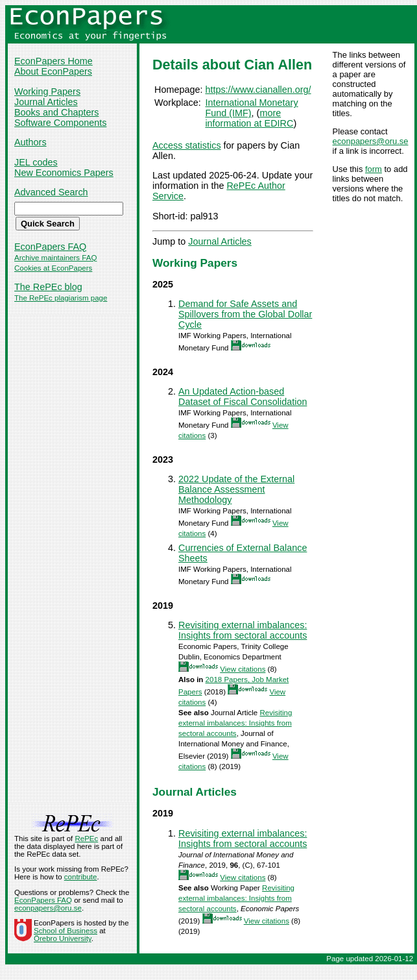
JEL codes (36, 162)
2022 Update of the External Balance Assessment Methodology (236, 489)
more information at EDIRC (249, 118)
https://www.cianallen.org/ (258, 90)
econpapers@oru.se (371, 141)
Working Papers (47, 92)
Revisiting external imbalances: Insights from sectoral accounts (243, 630)
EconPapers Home (54, 61)
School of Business (66, 931)
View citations (243, 669)
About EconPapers (53, 71)
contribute (81, 877)
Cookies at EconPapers (53, 268)
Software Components (60, 123)
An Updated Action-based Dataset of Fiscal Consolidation (243, 397)
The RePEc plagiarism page (61, 298)
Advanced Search (51, 192)
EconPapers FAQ (50, 247)
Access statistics (187, 145)
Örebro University (63, 938)
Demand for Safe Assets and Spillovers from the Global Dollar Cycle (245, 314)
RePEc (86, 839)
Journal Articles (46, 102)
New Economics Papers (64, 173)
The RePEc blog (48, 287)
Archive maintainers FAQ (55, 258)
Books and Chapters (56, 112)
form (374, 169)
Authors (30, 142)
